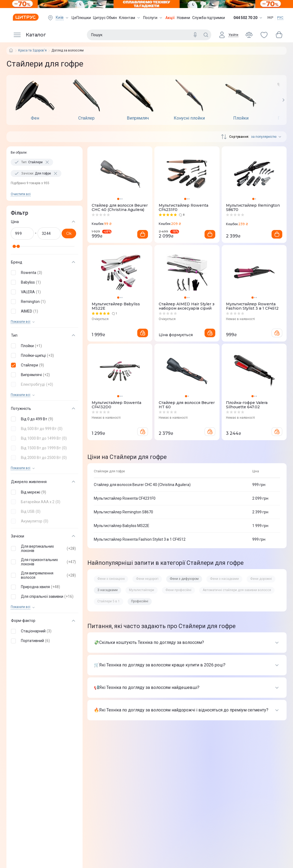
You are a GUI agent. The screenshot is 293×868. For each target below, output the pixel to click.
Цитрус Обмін (105, 18)
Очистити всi (21, 194)
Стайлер (86, 118)
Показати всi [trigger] (21, 322)
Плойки (241, 118)
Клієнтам (130, 18)
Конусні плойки (189, 118)
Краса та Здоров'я (32, 51)
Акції (170, 18)
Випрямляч (138, 118)
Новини (183, 18)
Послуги (153, 18)
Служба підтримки (209, 18)
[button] (43, 273)
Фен (35, 118)
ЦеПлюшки (81, 18)
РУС (280, 18)
